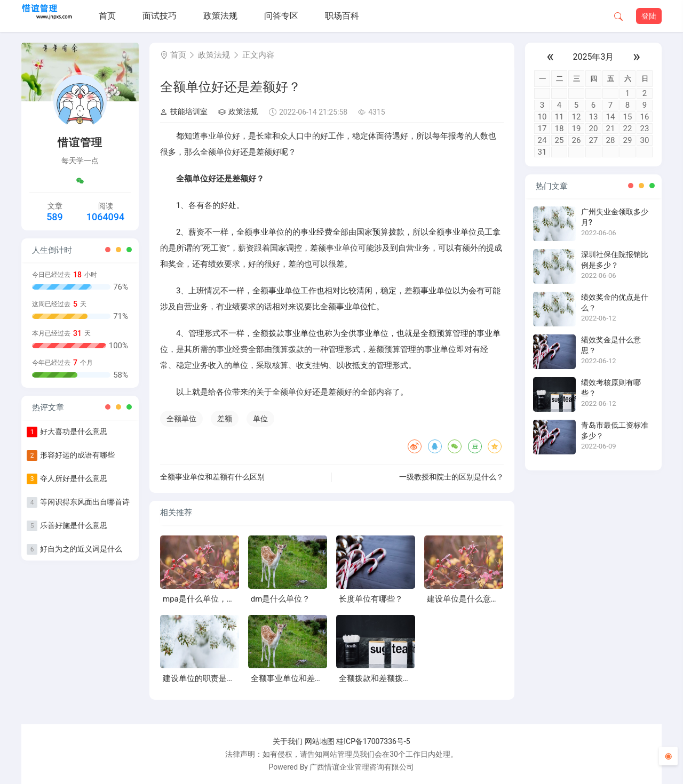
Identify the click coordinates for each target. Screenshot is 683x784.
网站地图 (320, 741)
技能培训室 (184, 111)
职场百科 (342, 16)
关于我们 (288, 741)
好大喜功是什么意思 (74, 431)
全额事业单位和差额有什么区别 (212, 477)
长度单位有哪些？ (371, 599)
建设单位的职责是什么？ (207, 678)
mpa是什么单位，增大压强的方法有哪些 (235, 599)
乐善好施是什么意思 (74, 525)
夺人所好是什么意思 (74, 478)
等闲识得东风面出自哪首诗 (85, 502)
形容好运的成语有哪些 (77, 455)
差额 (225, 419)
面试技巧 (160, 16)
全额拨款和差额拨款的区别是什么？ (403, 678)
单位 (260, 419)
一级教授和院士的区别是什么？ (451, 477)
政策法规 (220, 16)
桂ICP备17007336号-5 (373, 741)
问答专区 (281, 16)
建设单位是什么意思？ (467, 599)
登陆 (649, 16)
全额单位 (181, 419)
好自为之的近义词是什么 (81, 549)
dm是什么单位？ (281, 599)
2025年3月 (594, 57)
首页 (107, 16)
